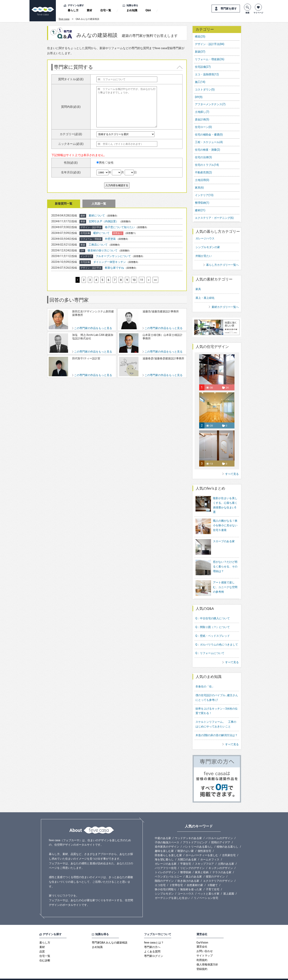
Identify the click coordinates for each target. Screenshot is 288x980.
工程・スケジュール (209, 142)
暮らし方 (73, 10)
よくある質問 (152, 944)
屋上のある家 (194, 869)
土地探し (202, 112)
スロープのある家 (224, 539)
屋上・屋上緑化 (205, 298)
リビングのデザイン (192, 860)
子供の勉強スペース (167, 834)
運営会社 (202, 939)
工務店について (98, 245)
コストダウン (205, 89)
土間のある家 (226, 856)
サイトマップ (205, 948)
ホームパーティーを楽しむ (202, 847)
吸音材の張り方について (103, 250)
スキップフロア (204, 856)
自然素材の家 (195, 877)
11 (142, 280)
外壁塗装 (110, 239)
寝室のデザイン (215, 869)
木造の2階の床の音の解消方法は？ (217, 727)
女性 (109, 163)
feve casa (64, 19)
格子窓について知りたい (120, 227)
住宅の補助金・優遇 (209, 135)
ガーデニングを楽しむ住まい (172, 890)
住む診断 (45, 953)
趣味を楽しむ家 (164, 843)
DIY (199, 97)
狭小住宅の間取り (166, 881)
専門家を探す (229, 9)
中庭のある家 (163, 830)
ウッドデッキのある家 (188, 830)
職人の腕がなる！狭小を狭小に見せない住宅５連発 (225, 525)
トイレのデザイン (166, 864)
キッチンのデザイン (221, 860)
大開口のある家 (187, 851)
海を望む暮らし (164, 851)
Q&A (148, 10)
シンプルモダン (164, 886)
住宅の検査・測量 (208, 150)
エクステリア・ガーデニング (214, 218)
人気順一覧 (99, 204)
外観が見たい (204, 256)
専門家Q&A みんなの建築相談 (110, 935)
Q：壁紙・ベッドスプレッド (213, 628)
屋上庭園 (229, 886)
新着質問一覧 (64, 204)
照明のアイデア (221, 834)
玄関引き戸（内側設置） (104, 221)
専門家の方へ (152, 939)
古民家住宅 (229, 847)
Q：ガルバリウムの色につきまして (217, 637)
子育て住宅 (213, 881)
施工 (200, 82)
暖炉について (101, 233)
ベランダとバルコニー (168, 869)
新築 (200, 52)
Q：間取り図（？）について (213, 619)
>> (155, 280)
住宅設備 (203, 67)
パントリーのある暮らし (198, 839)
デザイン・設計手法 (210, 44)
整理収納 (202, 203)
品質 (42, 944)
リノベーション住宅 (206, 890)
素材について (97, 215)
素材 (89, 10)
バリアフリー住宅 (166, 860)
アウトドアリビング (195, 834)
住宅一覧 (106, 10)
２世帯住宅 (176, 877)
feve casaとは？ (154, 935)
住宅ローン (203, 127)
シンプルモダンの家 (208, 247)
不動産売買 (203, 172)
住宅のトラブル (207, 165)
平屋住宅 (186, 856)
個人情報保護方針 (207, 957)
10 (134, 280)
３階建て (212, 877)
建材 (200, 210)
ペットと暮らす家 (208, 886)
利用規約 (202, 952)
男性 (101, 163)
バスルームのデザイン (219, 830)
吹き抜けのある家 (188, 873)
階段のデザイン (164, 873)
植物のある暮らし (227, 839)
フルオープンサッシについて (113, 256)
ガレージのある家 (166, 856)
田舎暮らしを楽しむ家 (168, 847)
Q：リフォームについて (210, 645)
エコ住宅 (160, 877)
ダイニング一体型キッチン (110, 262)
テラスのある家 (222, 864)
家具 (199, 188)
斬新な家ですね (114, 268)
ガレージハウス (205, 238)
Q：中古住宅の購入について (213, 610)
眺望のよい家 (186, 843)
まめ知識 (132, 10)
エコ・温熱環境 (207, 74)
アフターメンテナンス (210, 104)
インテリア (204, 195)
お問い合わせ (205, 943)
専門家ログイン (154, 948)
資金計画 (202, 119)
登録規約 (202, 961)
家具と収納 (202, 864)
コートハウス (186, 886)
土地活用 (202, 180)
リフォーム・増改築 (210, 59)
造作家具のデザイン (167, 839)
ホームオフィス (210, 851)
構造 (200, 36)
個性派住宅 (204, 843)
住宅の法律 (203, 157)
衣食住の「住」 (205, 679)
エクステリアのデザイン (218, 873)
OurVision (202, 935)
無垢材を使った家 (191, 881)
